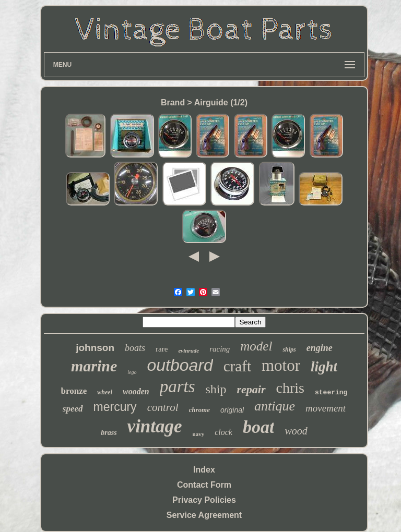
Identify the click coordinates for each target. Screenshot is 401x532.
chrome (199, 410)
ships (289, 349)
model (256, 346)
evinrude (188, 350)
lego (132, 372)
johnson (95, 348)
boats (135, 348)
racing (220, 349)
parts (178, 386)
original (232, 410)
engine (320, 348)
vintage (155, 426)
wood (296, 431)
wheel (105, 392)
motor (281, 365)
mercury (115, 407)
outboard (180, 365)
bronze (74, 391)
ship (216, 389)
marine (94, 366)
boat (258, 427)
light (324, 367)
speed (73, 409)
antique (275, 406)
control (163, 407)
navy (199, 434)
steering (331, 392)
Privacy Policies (204, 500)
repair (251, 389)
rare (162, 349)
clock (223, 432)
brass (109, 433)
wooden (136, 391)
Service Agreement (204, 515)
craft (237, 366)
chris (290, 388)
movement (326, 408)
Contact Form (204, 485)
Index (204, 470)
